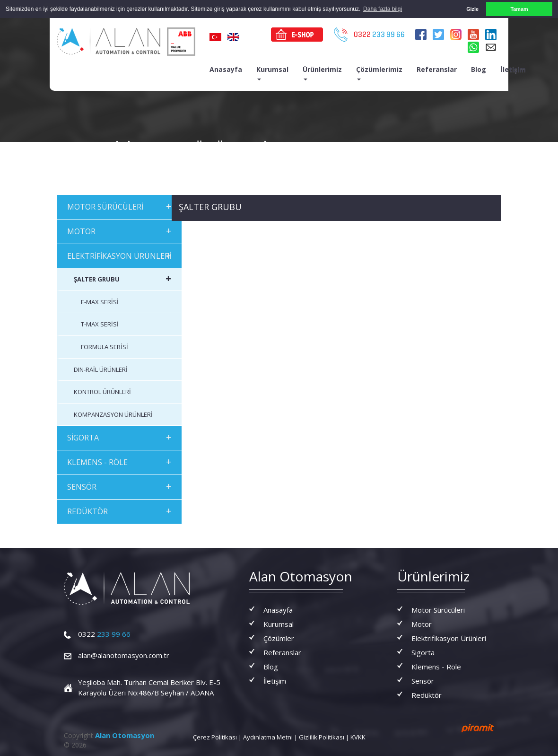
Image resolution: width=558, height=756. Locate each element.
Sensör (423, 680)
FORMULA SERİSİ (105, 347)
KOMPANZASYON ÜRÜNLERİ (113, 414)
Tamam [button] (519, 9)
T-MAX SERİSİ (100, 324)
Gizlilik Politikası (322, 737)
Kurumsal (272, 72)
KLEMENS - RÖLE (119, 462)
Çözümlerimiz (379, 72)
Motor (422, 624)
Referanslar (437, 69)
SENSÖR (119, 486)
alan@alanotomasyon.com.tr (124, 655)
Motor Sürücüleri (438, 609)
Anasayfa (226, 69)
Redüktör (427, 694)
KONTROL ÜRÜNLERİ (102, 392)
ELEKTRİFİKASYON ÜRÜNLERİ (119, 255)
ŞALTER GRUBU (122, 278)
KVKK (358, 737)
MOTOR (119, 230)
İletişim (513, 69)
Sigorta (423, 652)
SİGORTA (119, 437)
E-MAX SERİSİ (100, 302)
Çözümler (279, 638)
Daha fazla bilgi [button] (383, 9)
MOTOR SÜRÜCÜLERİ (119, 206)
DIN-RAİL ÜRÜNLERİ (101, 369)
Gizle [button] (472, 9)
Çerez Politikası (215, 737)
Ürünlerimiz (322, 72)
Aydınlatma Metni (268, 737)
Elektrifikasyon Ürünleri (449, 638)
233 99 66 (104, 634)
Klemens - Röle (436, 666)
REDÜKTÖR (119, 510)
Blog (479, 69)
